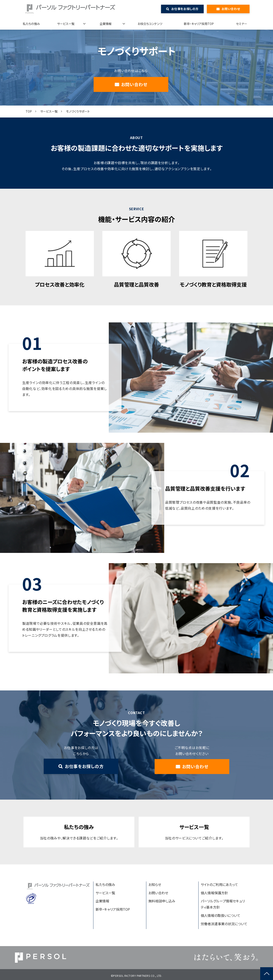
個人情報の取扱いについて (221, 915)
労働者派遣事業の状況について (224, 924)
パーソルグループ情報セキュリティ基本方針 (223, 904)
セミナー (242, 24)
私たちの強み (31, 24)
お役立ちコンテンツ (150, 24)
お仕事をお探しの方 (185, 9)
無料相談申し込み (162, 901)
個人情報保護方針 (214, 893)
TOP (29, 111)
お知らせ (155, 884)
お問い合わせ (231, 9)
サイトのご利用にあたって (219, 884)
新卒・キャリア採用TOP (199, 24)
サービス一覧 (66, 24)
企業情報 (106, 24)
